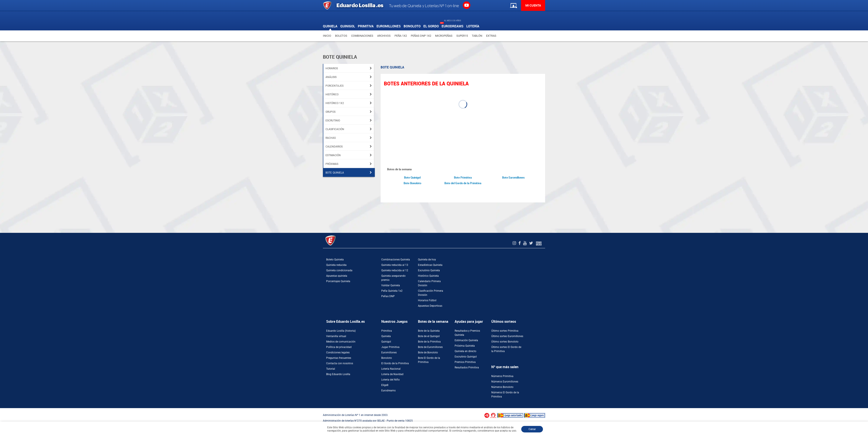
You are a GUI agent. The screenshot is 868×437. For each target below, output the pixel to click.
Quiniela (386, 336)
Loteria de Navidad (392, 374)
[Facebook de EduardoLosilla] (520, 243)
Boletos (341, 36)
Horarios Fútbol (427, 300)
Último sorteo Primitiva (505, 331)
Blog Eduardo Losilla (338, 374)
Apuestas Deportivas (430, 306)
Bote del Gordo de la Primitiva (463, 183)
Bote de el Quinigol (429, 336)
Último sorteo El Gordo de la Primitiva (506, 349)
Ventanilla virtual (336, 336)
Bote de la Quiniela (429, 331)
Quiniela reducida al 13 (395, 265)
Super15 (462, 36)
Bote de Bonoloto (428, 353)
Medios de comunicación (341, 342)
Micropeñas (444, 36)
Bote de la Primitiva (429, 342)
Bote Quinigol (412, 178)
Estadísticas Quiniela (430, 265)
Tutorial (331, 369)
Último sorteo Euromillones (507, 336)
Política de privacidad (339, 347)
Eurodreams (388, 391)
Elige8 (385, 385)
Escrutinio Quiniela (429, 270)
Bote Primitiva (463, 178)
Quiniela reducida (336, 265)
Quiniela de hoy (427, 260)
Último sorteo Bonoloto (505, 342)
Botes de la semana (433, 322)
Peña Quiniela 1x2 (392, 291)
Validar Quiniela (391, 285)
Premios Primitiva (465, 362)
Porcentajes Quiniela (338, 281)
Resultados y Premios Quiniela (467, 333)
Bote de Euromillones (430, 347)
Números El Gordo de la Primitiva (505, 395)
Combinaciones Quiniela (396, 260)
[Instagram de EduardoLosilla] (515, 243)
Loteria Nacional (391, 369)
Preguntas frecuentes (339, 358)
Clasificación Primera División (431, 293)
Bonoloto (387, 358)
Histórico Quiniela (428, 276)
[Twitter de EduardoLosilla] (532, 243)
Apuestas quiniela (337, 276)
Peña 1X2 (401, 36)
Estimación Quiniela (466, 340)
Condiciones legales (338, 353)
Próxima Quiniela (465, 346)
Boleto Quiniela (335, 260)
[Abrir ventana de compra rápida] (1, 410)
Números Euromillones (505, 382)
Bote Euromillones (513, 178)
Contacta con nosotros (340, 363)
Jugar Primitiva (390, 347)
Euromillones (389, 353)
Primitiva (387, 331)
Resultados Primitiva (467, 367)
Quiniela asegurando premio (393, 278)
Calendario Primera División (429, 283)
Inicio (327, 36)
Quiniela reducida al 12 (395, 270)
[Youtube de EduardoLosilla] (525, 243)
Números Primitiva (502, 376)
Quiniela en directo (465, 351)
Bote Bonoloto (412, 183)
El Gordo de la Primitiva (395, 363)
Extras (491, 36)
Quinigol (386, 342)
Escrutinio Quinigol (466, 357)
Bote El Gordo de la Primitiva (429, 360)
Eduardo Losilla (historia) (341, 331)
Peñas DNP (388, 296)
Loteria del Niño (390, 380)
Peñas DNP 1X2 (421, 36)
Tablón (477, 36)
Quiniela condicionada (339, 270)
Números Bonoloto (502, 387)
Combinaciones (362, 36)
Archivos (384, 36)
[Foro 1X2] (539, 243)
